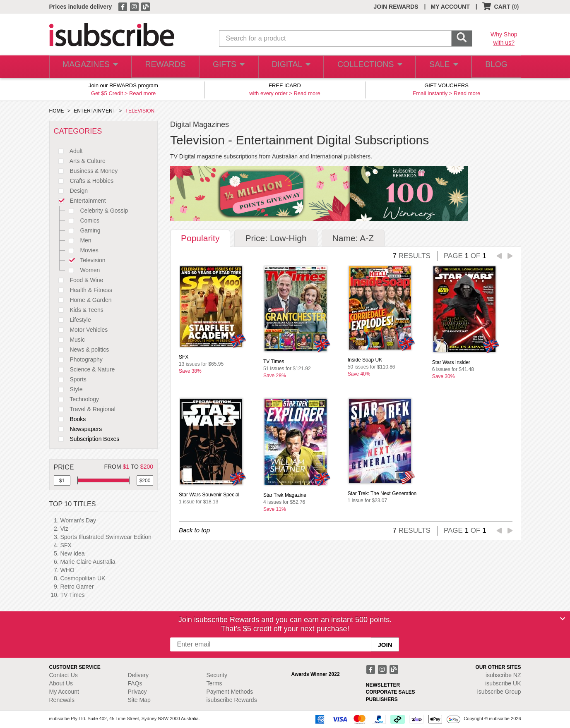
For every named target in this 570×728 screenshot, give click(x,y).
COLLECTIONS (367, 67)
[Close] (563, 619)
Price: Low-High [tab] (276, 238)
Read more (142, 93)
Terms (214, 683)
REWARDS (163, 67)
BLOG (495, 67)
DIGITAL (290, 67)
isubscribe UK (503, 683)
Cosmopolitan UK (83, 578)
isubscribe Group (499, 692)
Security (217, 675)
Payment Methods (230, 692)
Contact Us (64, 675)
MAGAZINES (89, 67)
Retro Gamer (77, 587)
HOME (57, 111)
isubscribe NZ (503, 675)
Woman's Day (78, 520)
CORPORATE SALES (391, 692)
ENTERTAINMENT (95, 111)
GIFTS (227, 67)
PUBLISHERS (382, 699)
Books (70, 419)
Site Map (139, 700)
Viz (64, 529)
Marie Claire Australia (88, 562)
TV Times (73, 595)
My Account (64, 692)
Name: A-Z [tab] (353, 238)
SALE (440, 67)
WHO (67, 570)
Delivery (138, 675)
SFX (66, 545)
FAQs (135, 683)
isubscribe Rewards (232, 700)
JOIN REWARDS (396, 7)
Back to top (194, 530)
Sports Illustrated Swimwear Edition (106, 537)
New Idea (73, 553)
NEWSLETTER (383, 685)
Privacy (137, 692)
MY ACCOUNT (450, 7)
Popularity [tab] (200, 238)
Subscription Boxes (87, 439)
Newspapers (78, 429)
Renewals (62, 700)
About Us (61, 683)
